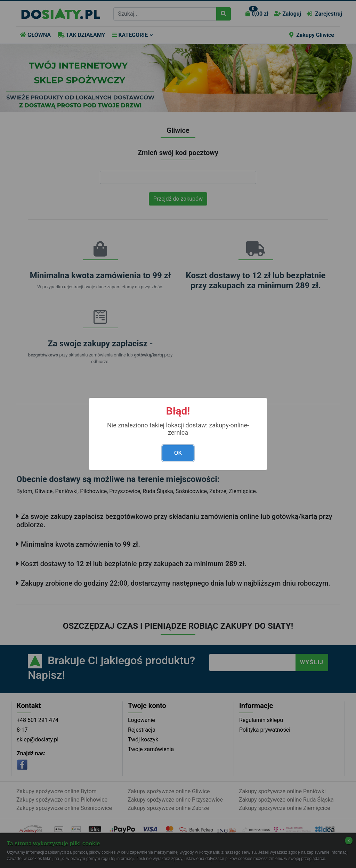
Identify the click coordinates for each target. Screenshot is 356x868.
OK (178, 453)
